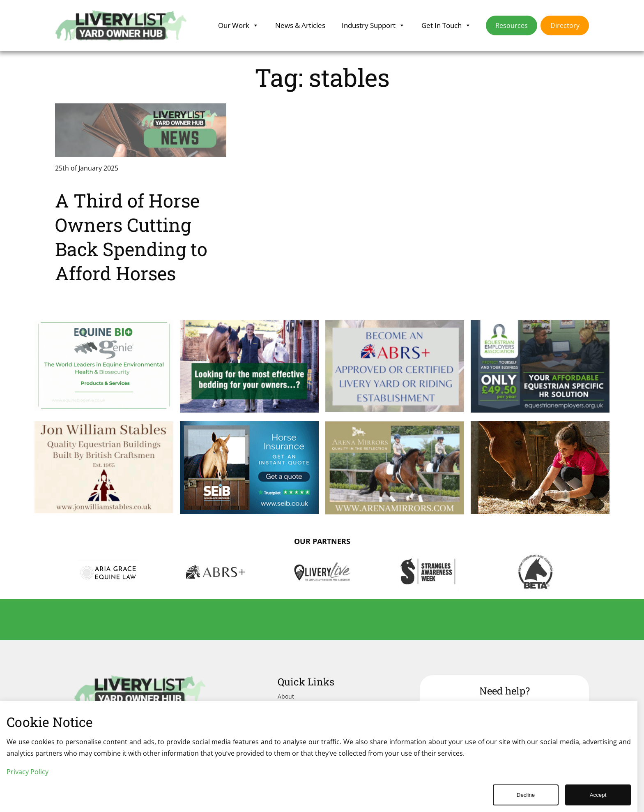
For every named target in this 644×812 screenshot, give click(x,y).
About (286, 696)
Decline (526, 795)
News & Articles (300, 25)
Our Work (238, 25)
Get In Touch (446, 25)
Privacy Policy (28, 772)
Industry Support (373, 25)
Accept (598, 795)
